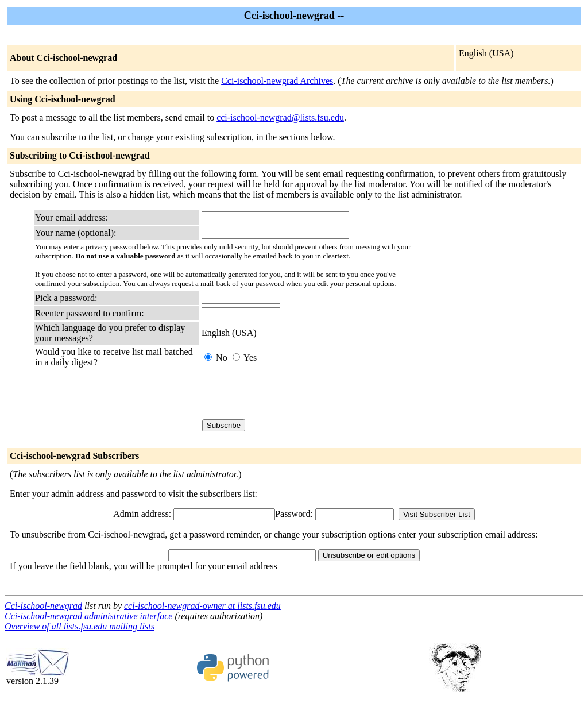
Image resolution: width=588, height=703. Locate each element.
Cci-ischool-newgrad (43, 606)
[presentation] (289, 393)
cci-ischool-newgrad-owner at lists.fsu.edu (202, 606)
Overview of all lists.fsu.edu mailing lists (80, 626)
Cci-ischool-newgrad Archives (277, 81)
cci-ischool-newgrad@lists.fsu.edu (280, 117)
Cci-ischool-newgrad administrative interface (88, 616)
